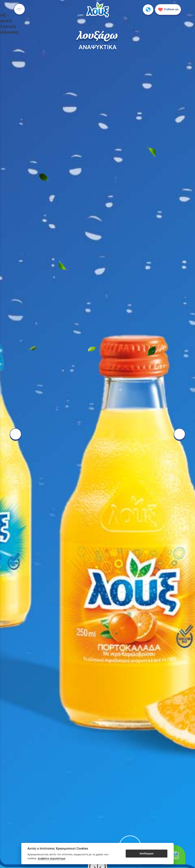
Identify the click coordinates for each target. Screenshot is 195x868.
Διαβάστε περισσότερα (52, 858)
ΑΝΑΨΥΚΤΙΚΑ (98, 47)
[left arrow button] (16, 434)
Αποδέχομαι (147, 853)
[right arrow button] (179, 434)
